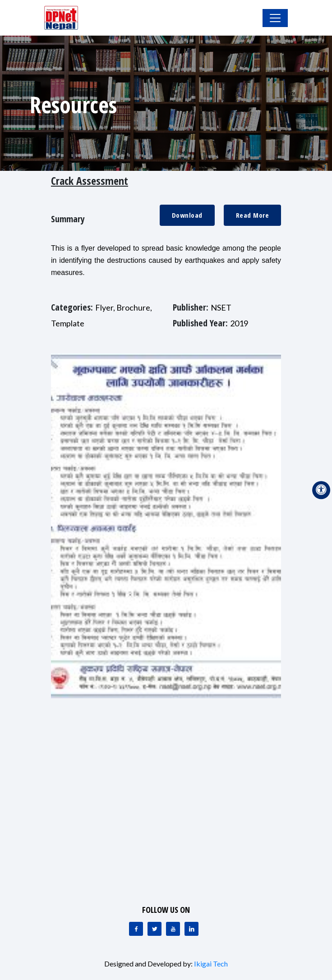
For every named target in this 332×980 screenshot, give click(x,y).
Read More (253, 215)
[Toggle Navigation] (275, 18)
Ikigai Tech (211, 964)
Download (187, 215)
